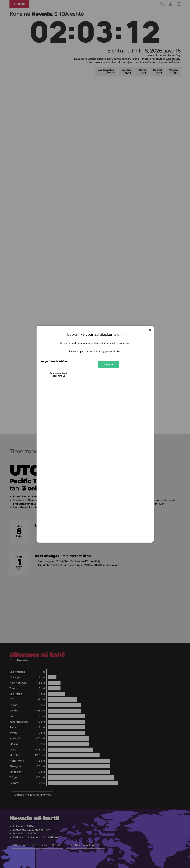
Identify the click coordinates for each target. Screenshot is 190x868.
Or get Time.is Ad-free (54, 361)
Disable (108, 365)
